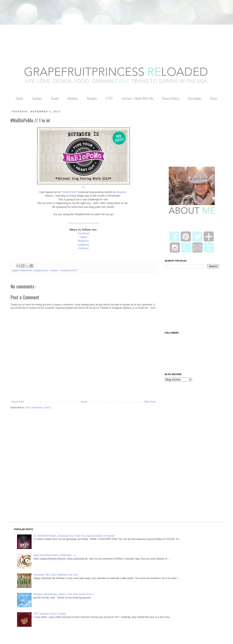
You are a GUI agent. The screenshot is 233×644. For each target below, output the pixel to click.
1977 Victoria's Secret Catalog (50, 614)
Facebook (83, 233)
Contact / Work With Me (137, 98)
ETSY (109, 98)
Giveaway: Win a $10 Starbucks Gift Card (56, 575)
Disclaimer (195, 98)
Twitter (83, 237)
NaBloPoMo (69, 192)
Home (19, 98)
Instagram (83, 245)
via (83, 187)
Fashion (37, 98)
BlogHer (121, 192)
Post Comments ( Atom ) (38, 408)
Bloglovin (83, 241)
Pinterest (83, 248)
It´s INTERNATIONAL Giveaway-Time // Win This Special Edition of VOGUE (74, 536)
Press (214, 98)
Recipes (92, 98)
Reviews (73, 98)
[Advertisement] (73, 9)
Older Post (150, 402)
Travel (55, 98)
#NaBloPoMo (26, 270)
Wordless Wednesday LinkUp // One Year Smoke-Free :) (64, 594)
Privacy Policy (171, 98)
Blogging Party (41, 270)
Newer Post (18, 402)
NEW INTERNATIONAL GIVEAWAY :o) (55, 555)
